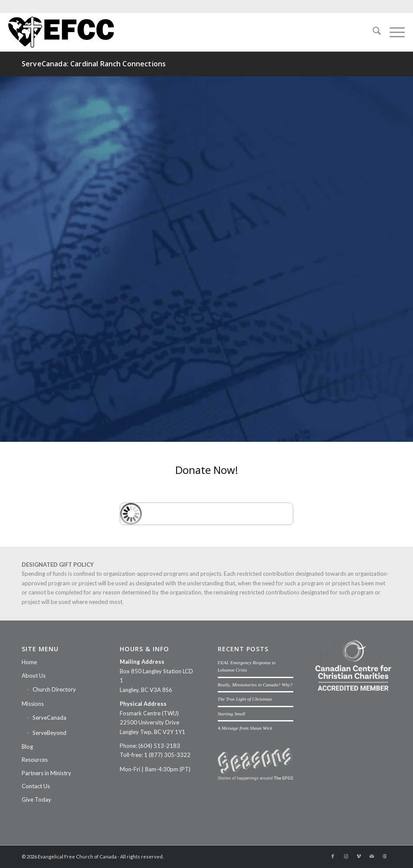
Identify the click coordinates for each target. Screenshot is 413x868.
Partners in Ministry (46, 773)
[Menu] (393, 32)
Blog (27, 747)
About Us (34, 675)
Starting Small (232, 714)
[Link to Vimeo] (359, 856)
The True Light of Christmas (245, 699)
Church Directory (54, 689)
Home (29, 662)
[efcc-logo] (61, 32)
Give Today (36, 799)
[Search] (372, 32)
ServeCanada (49, 718)
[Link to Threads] (385, 856)
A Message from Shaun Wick (245, 728)
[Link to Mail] (372, 856)
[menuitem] (372, 32)
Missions (33, 704)
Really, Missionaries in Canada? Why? (255, 685)
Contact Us (36, 786)
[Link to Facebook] (333, 856)
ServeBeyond (49, 733)
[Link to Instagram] (346, 856)
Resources (35, 760)
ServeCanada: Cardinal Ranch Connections (94, 64)
